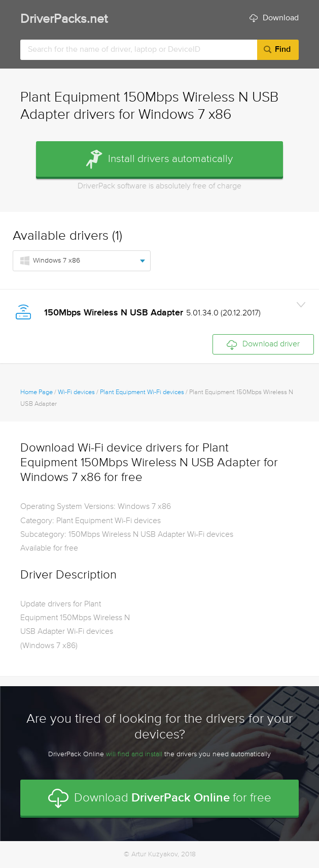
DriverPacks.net (64, 20)
